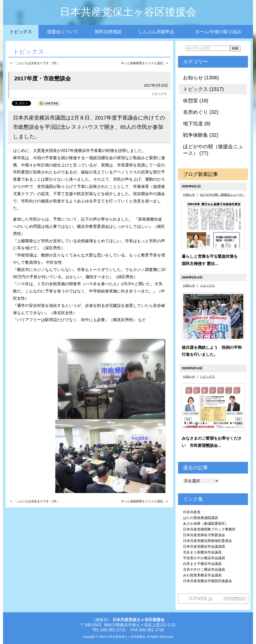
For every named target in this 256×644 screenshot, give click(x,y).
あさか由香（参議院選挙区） (206, 523)
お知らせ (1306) (201, 78)
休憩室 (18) (196, 101)
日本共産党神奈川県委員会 (204, 535)
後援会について (63, 32)
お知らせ (189, 195)
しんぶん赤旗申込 (156, 32)
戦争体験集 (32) (201, 135)
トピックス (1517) (203, 89)
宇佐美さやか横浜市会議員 (204, 558)
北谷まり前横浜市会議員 (202, 552)
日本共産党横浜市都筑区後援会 (207, 581)
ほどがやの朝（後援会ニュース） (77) (213, 150)
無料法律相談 (108, 32)
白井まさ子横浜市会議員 (202, 564)
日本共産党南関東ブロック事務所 (209, 529)
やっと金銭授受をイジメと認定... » (144, 63)
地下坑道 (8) (197, 124)
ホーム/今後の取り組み (218, 32)
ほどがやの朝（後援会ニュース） (222, 195)
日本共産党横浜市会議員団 (204, 546)
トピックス (21, 32)
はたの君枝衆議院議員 (200, 518)
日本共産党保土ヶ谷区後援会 (128, 12)
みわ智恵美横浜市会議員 (202, 575)
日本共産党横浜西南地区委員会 (207, 541)
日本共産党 (192, 512)
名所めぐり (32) (201, 112)
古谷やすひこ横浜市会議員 (204, 569)
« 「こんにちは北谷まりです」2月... (35, 63)
